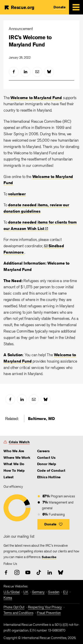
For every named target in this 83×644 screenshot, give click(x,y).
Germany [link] (38, 592)
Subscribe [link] (49, 557)
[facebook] (14, 72)
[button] (53, 524)
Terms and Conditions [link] (18, 613)
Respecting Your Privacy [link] (45, 607)
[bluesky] (49, 72)
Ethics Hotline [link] (49, 477)
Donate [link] (60, 7)
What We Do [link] (14, 464)
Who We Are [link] (14, 451)
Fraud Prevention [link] (49, 613)
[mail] (37, 72)
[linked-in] (25, 72)
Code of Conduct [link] (51, 471)
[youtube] (28, 572)
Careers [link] (43, 451)
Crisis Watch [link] (19, 442)
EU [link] (66, 592)
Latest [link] (9, 477)
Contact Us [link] (46, 458)
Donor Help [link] (47, 464)
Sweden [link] (54, 592)
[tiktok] (39, 572)
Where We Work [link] (17, 458)
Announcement (21, 28)
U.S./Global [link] (12, 592)
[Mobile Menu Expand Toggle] (76, 7)
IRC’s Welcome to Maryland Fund (30, 41)
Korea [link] (8, 598)
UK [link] (26, 592)
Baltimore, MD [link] (41, 418)
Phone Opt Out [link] (14, 607)
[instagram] (17, 572)
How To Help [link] (14, 471)
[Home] (19, 7)
